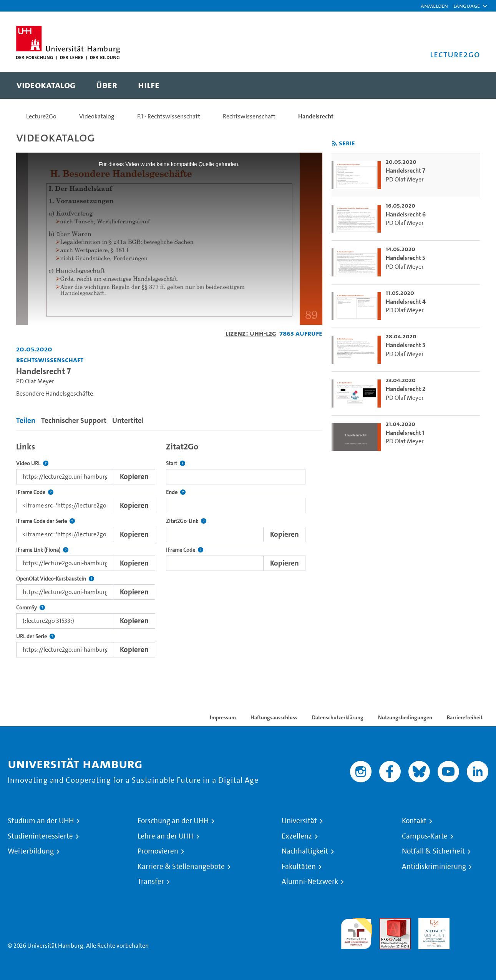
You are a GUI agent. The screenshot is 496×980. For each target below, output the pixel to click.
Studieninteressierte (40, 836)
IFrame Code (35, 492)
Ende (176, 492)
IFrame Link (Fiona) (42, 550)
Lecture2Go (41, 116)
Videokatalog (97, 116)
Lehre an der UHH (166, 836)
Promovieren (158, 851)
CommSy (31, 608)
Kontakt (414, 821)
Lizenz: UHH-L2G (251, 333)
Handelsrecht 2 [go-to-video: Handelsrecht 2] (406, 389)
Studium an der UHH (41, 821)
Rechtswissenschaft (249, 116)
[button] (467, 6)
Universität (299, 821)
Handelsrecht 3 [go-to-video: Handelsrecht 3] (406, 345)
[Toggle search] (467, 85)
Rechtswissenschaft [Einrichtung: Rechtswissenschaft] (50, 360)
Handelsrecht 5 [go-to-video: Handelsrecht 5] (406, 258)
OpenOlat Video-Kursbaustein (55, 579)
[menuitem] (46, 85)
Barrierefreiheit (465, 717)
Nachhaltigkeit (305, 851)
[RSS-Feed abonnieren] (334, 144)
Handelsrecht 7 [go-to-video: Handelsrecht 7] (405, 171)
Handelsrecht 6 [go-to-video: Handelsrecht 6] (406, 214)
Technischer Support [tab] (74, 420)
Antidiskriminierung (434, 867)
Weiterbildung (31, 851)
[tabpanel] (169, 548)
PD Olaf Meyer (35, 381)
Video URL (32, 463)
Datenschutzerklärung (338, 717)
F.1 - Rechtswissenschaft (169, 116)
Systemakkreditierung (473, 923)
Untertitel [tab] (128, 420)
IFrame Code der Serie (46, 521)
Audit (387, 923)
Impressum (223, 717)
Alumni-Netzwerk (310, 882)
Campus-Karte (425, 836)
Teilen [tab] (26, 420)
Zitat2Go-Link (186, 521)
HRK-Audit (432, 923)
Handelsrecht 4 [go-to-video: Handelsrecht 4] (406, 302)
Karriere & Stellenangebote (181, 867)
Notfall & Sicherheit (433, 851)
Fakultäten (299, 867)
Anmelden (434, 6)
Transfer (151, 882)
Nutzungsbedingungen (405, 717)
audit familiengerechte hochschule (356, 932)
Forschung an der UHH (173, 821)
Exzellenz (297, 836)
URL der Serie (36, 636)
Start (176, 463)
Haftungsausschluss (274, 717)
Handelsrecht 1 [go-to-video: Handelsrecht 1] (405, 433)
